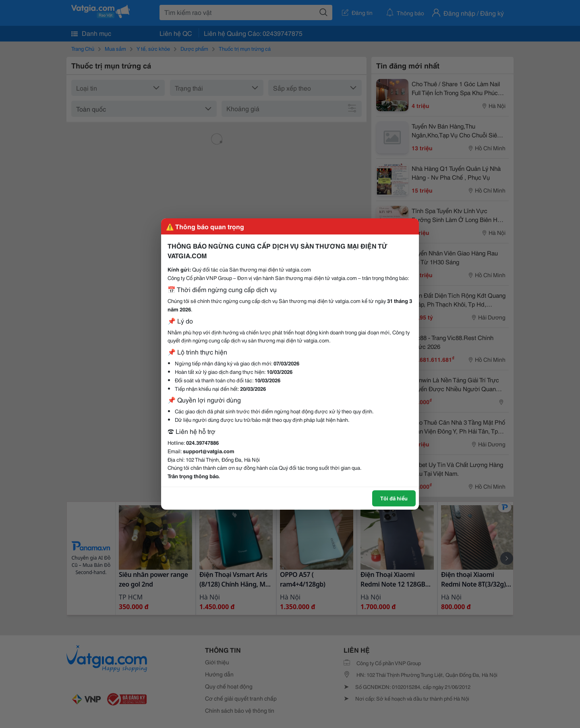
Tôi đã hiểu (394, 498)
